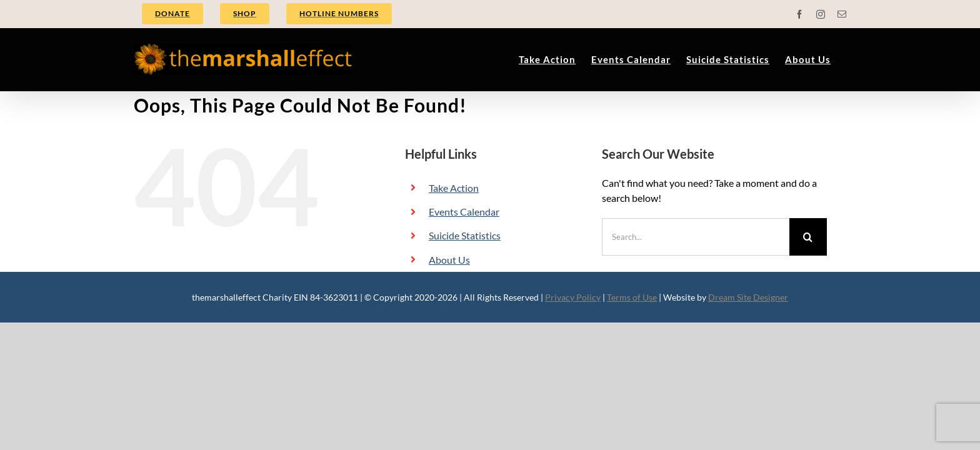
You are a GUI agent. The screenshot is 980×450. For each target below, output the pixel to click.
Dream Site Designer (748, 297)
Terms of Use (632, 297)
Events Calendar (464, 212)
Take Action (454, 188)
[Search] (808, 237)
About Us (449, 260)
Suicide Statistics (465, 235)
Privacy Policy (573, 297)
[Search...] (696, 237)
